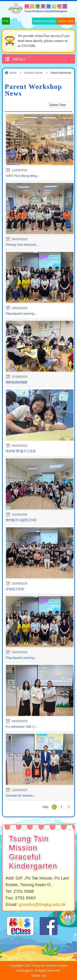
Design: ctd (38, 975)
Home (13, 73)
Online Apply (66, 21)
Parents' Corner (34, 73)
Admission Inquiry (44, 21)
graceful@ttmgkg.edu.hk (42, 904)
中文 (6, 21)
